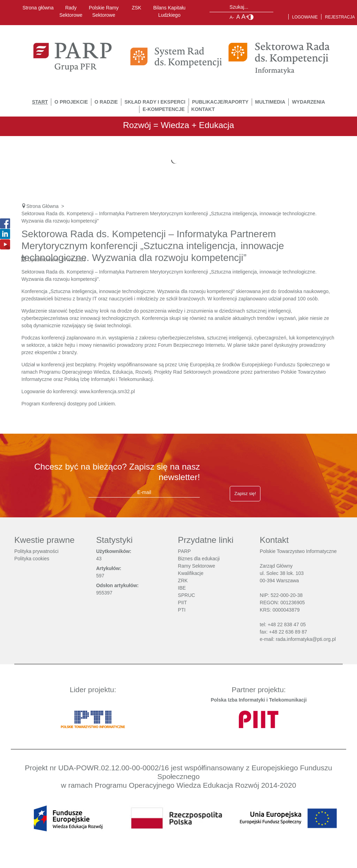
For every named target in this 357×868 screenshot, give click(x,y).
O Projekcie (71, 102)
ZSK (136, 8)
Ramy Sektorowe (196, 566)
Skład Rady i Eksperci (155, 102)
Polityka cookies (32, 559)
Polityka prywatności (36, 551)
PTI (182, 610)
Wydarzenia (308, 102)
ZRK (183, 581)
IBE (182, 588)
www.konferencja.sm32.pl (107, 391)
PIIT (182, 603)
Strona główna (38, 8)
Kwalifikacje (191, 573)
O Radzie (106, 102)
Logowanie (305, 17)
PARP (184, 551)
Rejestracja (340, 17)
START (40, 102)
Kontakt (203, 109)
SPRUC (186, 595)
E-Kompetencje (164, 109)
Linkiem (106, 404)
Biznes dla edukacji (199, 559)
